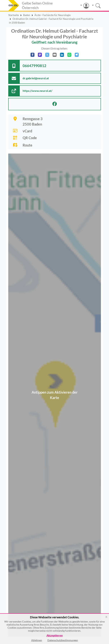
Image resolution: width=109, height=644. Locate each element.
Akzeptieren (55, 635)
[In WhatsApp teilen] (69, 55)
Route (27, 145)
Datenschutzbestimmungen (63, 640)
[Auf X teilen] (47, 55)
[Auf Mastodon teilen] (40, 55)
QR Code (30, 138)
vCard (27, 131)
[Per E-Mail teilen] (55, 55)
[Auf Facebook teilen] (33, 55)
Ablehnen (37, 640)
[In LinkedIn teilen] (62, 55)
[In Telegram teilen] (77, 55)
